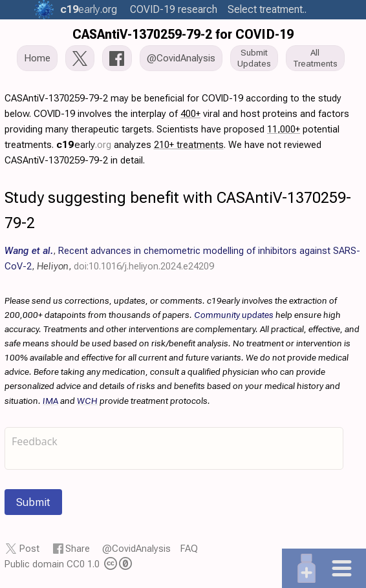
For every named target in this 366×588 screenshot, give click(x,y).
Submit (33, 502)
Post (29, 549)
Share (78, 549)
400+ (190, 114)
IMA (50, 401)
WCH (87, 401)
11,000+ (284, 129)
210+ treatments (189, 145)
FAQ (189, 549)
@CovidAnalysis (136, 549)
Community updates (234, 315)
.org (89, 9)
